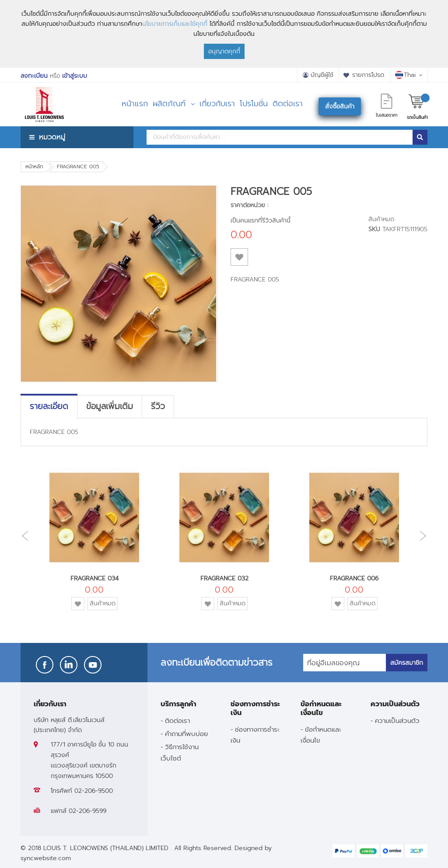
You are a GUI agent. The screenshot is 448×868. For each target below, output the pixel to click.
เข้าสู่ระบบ (75, 76)
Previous (23, 536)
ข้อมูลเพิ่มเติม (110, 406)
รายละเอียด (49, 406)
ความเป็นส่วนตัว (397, 720)
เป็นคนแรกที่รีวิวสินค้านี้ (261, 220)
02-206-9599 (87, 811)
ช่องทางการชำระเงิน (255, 735)
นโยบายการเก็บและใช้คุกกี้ (175, 24)
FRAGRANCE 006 (354, 578)
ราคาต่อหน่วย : (250, 205)
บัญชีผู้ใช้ (322, 75)
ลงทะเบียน (34, 76)
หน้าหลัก (34, 167)
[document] (224, 34)
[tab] (49, 406)
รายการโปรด (368, 75)
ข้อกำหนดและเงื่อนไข (321, 735)
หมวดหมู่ (52, 137)
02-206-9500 (94, 791)
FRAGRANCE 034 (94, 578)
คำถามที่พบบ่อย (186, 734)
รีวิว (158, 406)
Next (425, 536)
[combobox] (280, 137)
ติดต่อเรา (177, 720)
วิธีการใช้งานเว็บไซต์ (180, 752)
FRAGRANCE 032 (224, 578)
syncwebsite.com (46, 858)
